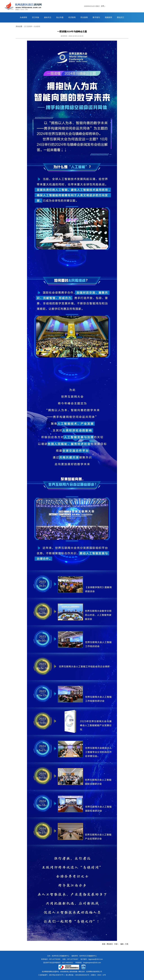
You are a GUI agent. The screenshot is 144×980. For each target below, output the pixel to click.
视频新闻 (108, 17)
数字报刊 (96, 17)
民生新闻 (84, 17)
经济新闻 (72, 17)
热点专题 (60, 17)
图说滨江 (121, 17)
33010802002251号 (82, 975)
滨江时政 (36, 17)
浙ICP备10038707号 (56, 975)
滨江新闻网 (28, 26)
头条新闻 (23, 17)
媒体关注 (48, 17)
